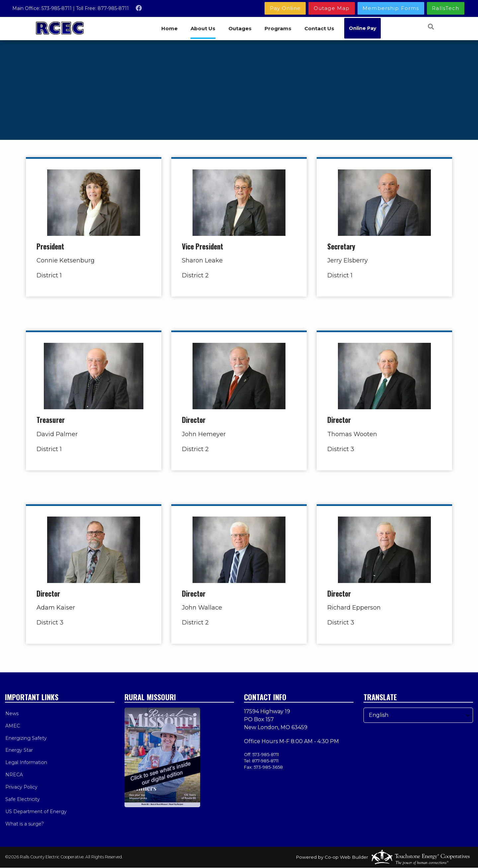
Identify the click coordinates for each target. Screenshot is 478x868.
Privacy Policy (21, 787)
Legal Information (26, 763)
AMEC (12, 726)
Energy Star (19, 750)
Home (169, 28)
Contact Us (320, 28)
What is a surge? (24, 824)
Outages (240, 28)
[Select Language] (418, 715)
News (12, 714)
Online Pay (363, 28)
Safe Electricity (22, 800)
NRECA (14, 775)
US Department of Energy (36, 812)
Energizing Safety (26, 738)
